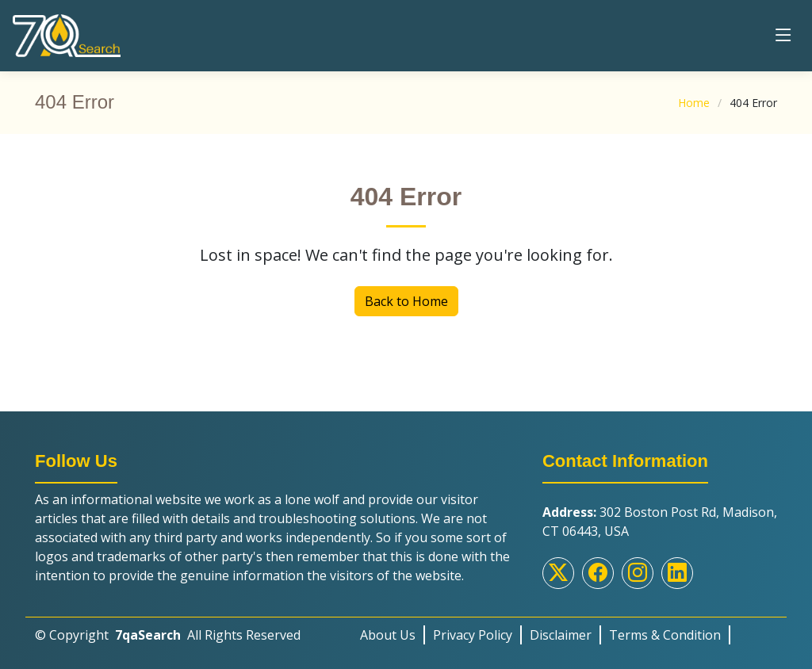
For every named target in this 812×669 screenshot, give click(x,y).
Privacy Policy (473, 635)
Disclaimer (561, 635)
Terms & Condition (665, 635)
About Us (388, 635)
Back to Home (406, 301)
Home (694, 103)
